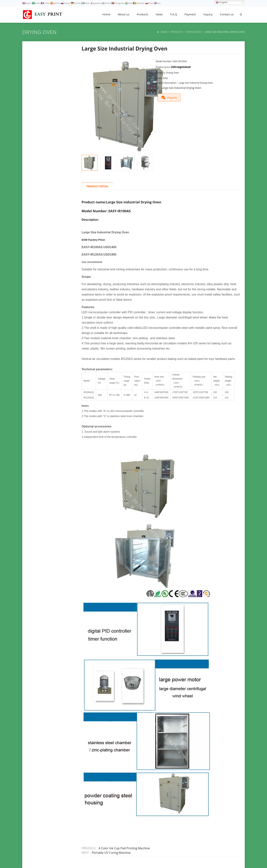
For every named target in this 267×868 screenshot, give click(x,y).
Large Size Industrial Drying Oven (181, 88)
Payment (190, 14)
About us (123, 14)
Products (142, 14)
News (159, 14)
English (221, 2)
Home (106, 14)
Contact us (227, 14)
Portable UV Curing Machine (111, 853)
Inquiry (208, 14)
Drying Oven (39, 32)
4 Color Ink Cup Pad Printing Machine (124, 848)
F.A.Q (174, 14)
